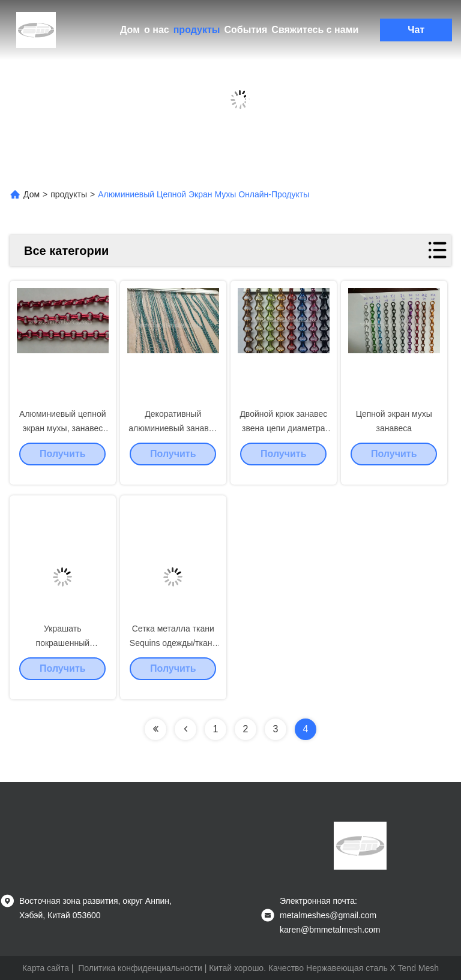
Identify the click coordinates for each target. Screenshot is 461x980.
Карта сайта (46, 968)
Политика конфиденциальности (140, 968)
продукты (197, 30)
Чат (416, 30)
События (246, 30)
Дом (130, 30)
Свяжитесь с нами (315, 30)
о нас (157, 30)
